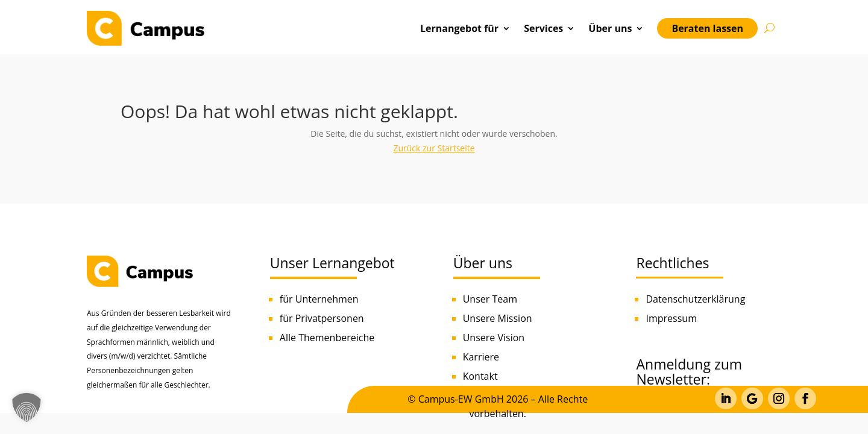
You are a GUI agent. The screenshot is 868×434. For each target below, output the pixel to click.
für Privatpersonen (322, 318)
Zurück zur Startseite (434, 148)
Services (543, 28)
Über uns (610, 28)
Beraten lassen (707, 28)
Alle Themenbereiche (327, 338)
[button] (27, 407)
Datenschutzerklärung (695, 299)
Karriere (481, 357)
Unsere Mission (498, 318)
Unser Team (490, 299)
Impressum (671, 318)
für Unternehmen (319, 299)
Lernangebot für (459, 28)
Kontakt (480, 376)
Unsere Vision (494, 338)
